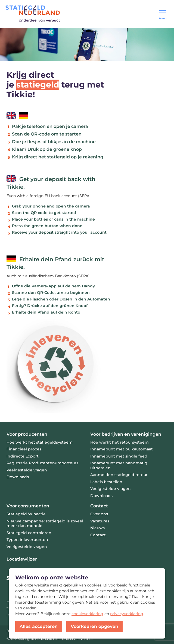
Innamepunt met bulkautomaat (122, 449)
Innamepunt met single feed (119, 456)
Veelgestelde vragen (27, 547)
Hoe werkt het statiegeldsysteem (40, 442)
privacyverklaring (127, 614)
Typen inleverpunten (27, 540)
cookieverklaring (87, 614)
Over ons (99, 514)
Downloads (18, 477)
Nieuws (97, 528)
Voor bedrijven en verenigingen (126, 434)
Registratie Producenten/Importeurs (42, 463)
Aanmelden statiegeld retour (119, 475)
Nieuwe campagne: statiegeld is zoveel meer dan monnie (45, 523)
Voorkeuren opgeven (94, 626)
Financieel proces (24, 449)
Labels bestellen (106, 482)
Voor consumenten (28, 506)
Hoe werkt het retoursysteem (119, 442)
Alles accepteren (39, 626)
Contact (99, 506)
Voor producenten (27, 434)
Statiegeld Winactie (26, 514)
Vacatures (100, 521)
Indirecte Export (23, 456)
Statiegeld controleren (29, 533)
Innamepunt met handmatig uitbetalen (119, 465)
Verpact (87, 639)
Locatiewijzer (22, 559)
